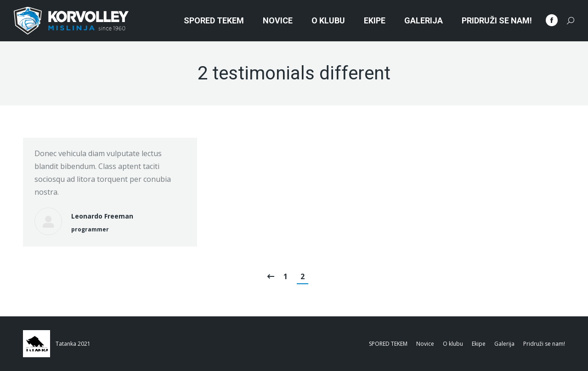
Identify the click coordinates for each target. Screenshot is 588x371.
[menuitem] (214, 21)
